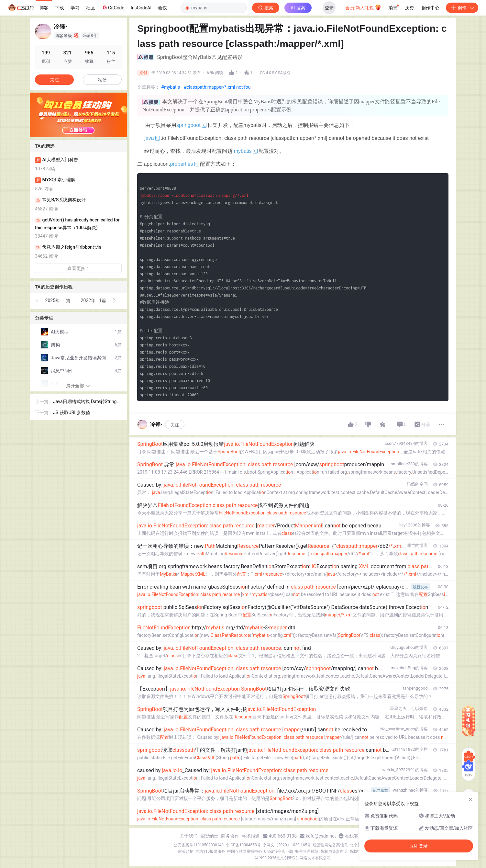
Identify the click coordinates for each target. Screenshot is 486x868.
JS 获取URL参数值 (72, 412)
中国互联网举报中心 (245, 851)
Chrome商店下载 (279, 851)
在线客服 (354, 836)
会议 (162, 8)
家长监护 (186, 851)
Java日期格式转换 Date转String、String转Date (87, 402)
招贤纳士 (209, 836)
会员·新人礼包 (363, 7)
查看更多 (78, 268)
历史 (410, 8)
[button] (38, 300)
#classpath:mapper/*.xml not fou (217, 87)
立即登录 (419, 846)
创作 (462, 8)
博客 (44, 8)
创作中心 (430, 8)
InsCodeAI (141, 8)
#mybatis (171, 87)
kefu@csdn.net (321, 836)
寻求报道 (251, 836)
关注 (175, 425)
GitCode (113, 7)
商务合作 (230, 836)
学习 (75, 8)
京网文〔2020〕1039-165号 (287, 845)
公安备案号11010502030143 (199, 845)
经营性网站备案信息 (330, 845)
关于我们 (189, 836)
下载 (60, 8)
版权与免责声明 (334, 851)
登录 (329, 8)
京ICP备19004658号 (243, 845)
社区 (91, 8)
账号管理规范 (307, 851)
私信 (102, 80)
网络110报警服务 (210, 851)
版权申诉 (357, 851)
